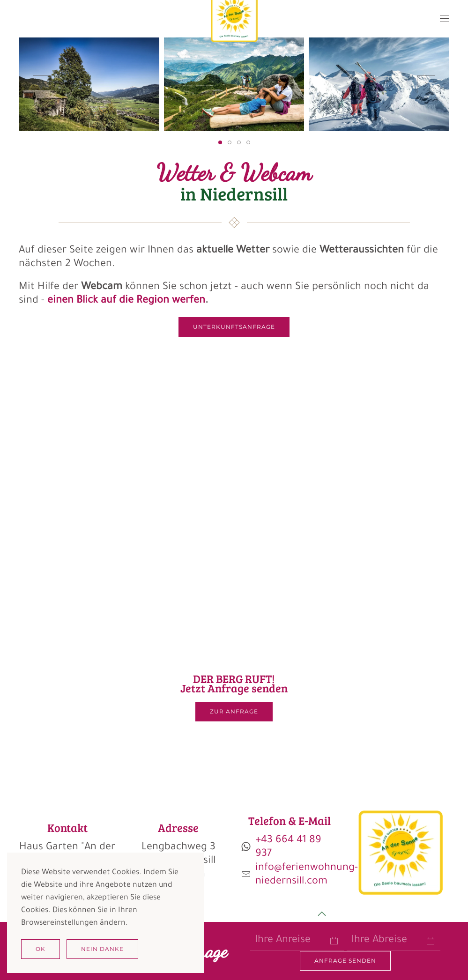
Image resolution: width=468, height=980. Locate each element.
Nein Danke (102, 949)
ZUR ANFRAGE (234, 711)
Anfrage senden (345, 961)
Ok (41, 949)
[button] (445, 19)
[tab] (220, 142)
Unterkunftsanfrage (234, 327)
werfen (187, 301)
